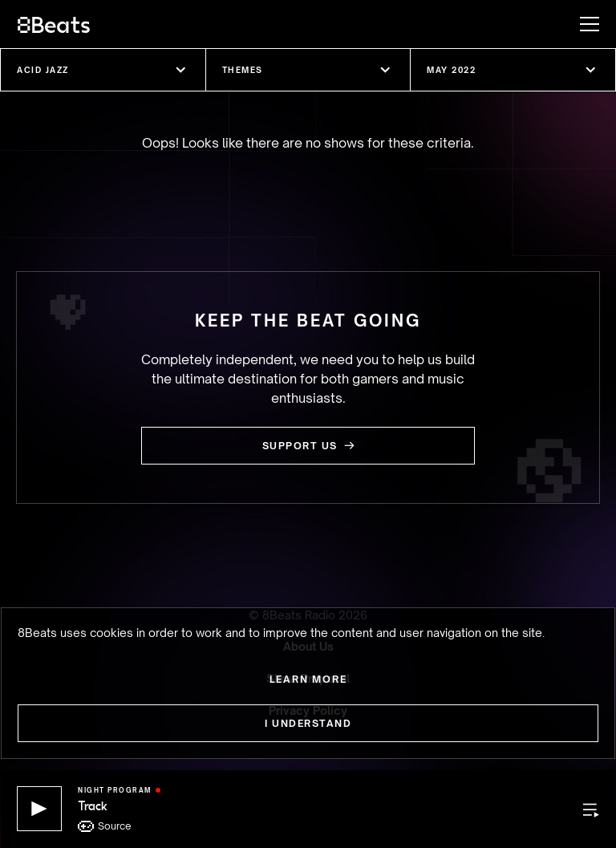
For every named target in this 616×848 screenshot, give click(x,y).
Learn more (308, 679)
